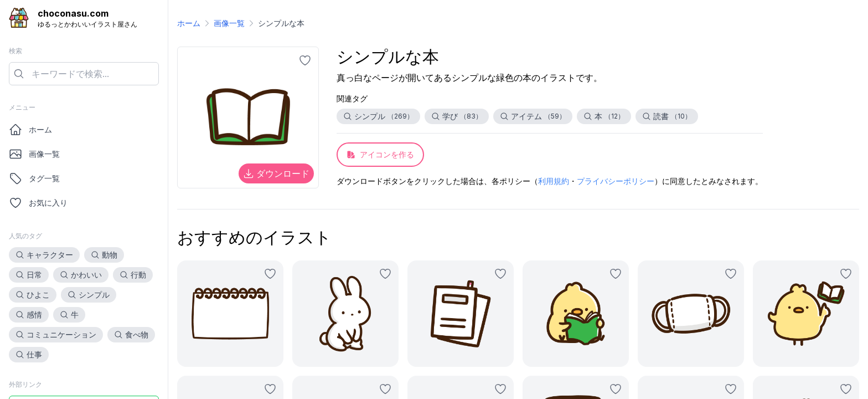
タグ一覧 (34, 178)
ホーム (30, 130)
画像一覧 (34, 154)
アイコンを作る (380, 154)
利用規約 (554, 181)
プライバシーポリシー (616, 181)
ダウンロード (276, 173)
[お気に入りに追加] (305, 60)
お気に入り (38, 203)
